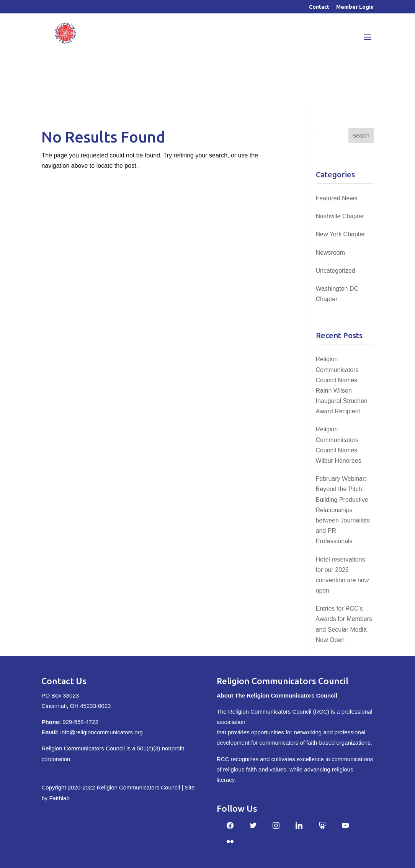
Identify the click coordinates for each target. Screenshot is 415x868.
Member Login (355, 7)
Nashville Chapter (340, 216)
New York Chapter (341, 234)
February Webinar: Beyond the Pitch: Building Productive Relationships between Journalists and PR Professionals (343, 510)
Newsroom (330, 253)
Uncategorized (336, 271)
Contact (319, 7)
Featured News (337, 198)
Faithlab (59, 798)
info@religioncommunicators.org (102, 732)
